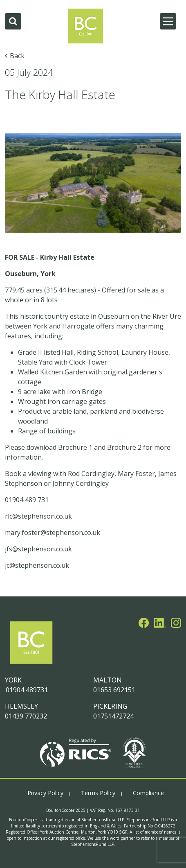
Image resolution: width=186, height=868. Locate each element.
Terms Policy (98, 793)
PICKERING (110, 706)
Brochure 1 (75, 447)
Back (17, 56)
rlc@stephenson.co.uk (38, 516)
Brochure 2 (124, 447)
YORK (13, 680)
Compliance (148, 793)
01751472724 (113, 716)
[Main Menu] (168, 21)
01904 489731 (26, 690)
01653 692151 (114, 690)
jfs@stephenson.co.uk (39, 549)
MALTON (108, 680)
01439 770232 (26, 716)
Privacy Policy (45, 793)
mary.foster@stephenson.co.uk (53, 533)
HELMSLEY (21, 706)
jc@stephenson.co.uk (37, 565)
